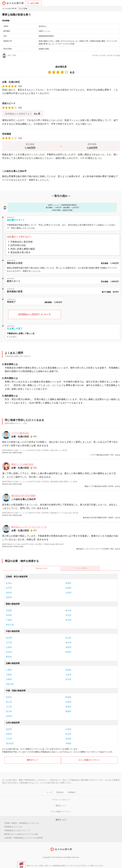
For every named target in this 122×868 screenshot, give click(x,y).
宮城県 (68, 588)
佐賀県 (68, 729)
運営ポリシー (33, 760)
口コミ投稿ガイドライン (89, 760)
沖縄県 (68, 743)
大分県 (9, 739)
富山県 (68, 638)
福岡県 (9, 729)
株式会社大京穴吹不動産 (24, 496)
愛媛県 (68, 711)
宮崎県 (68, 739)
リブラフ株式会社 (20, 433)
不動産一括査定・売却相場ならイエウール (22, 823)
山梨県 (9, 647)
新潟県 (9, 638)
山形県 (68, 593)
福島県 (9, 597)
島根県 (68, 697)
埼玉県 (68, 615)
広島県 (68, 702)
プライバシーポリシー (61, 800)
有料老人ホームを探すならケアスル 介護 (21, 834)
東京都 (68, 620)
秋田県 (9, 593)
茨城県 (9, 611)
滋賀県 (68, 670)
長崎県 (9, 734)
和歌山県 (10, 684)
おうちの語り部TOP (10, 9)
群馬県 (9, 615)
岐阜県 (9, 652)
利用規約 (72, 792)
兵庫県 (9, 679)
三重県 (9, 670)
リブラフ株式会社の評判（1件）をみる (105, 455)
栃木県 (68, 611)
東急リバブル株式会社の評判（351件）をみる (102, 486)
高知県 (9, 716)
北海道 (9, 583)
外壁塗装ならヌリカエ (13, 827)
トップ (50, 792)
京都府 (9, 675)
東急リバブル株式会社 (22, 464)
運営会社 (60, 792)
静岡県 (68, 652)
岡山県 (9, 702)
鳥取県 (9, 697)
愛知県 (9, 657)
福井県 (68, 643)
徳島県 (68, 707)
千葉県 (9, 620)
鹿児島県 (10, 743)
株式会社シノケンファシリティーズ (29, 527)
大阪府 (68, 675)
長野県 (68, 647)
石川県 (9, 643)
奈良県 (68, 679)
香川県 (9, 711)
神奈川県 (10, 625)
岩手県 (9, 588)
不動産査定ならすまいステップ (17, 830)
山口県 (9, 707)
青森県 (68, 583)
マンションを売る (81, 568)
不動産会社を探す (41, 568)
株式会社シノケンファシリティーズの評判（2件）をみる (98, 549)
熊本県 (68, 734)
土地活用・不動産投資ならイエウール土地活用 (23, 838)
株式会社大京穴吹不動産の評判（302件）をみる (101, 518)
